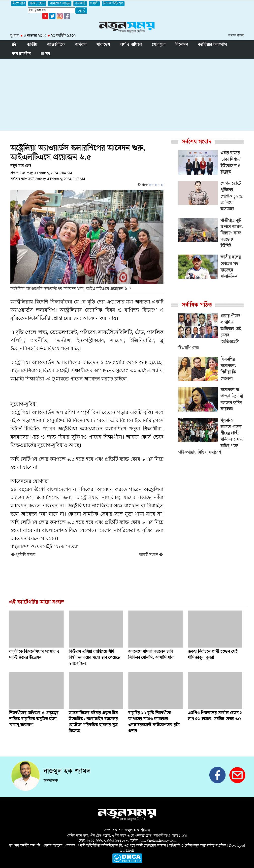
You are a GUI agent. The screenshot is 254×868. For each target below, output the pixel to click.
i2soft (130, 851)
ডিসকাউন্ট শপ (113, 4)
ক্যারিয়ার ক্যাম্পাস (212, 45)
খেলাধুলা (159, 45)
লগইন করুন (236, 36)
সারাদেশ (103, 45)
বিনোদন (182, 45)
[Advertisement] (127, 96)
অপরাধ (81, 45)
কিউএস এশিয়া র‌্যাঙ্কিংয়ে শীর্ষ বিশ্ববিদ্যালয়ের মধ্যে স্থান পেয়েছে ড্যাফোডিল (94, 658)
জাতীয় (32, 45)
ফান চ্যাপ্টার (21, 54)
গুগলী (94, 4)
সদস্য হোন (37, 4)
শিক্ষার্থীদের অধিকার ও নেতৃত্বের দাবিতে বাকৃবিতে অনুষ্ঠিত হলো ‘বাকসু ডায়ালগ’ (34, 719)
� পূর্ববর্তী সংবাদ (23, 555)
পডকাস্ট (80, 4)
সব (45, 54)
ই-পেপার (19, 4)
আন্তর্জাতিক (56, 45)
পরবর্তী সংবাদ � (151, 555)
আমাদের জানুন (60, 4)
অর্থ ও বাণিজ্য (131, 45)
